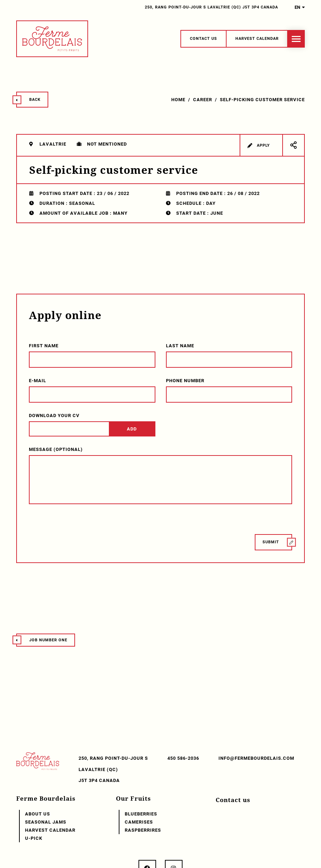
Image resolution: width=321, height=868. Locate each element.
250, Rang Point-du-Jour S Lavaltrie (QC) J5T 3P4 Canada (211, 7)
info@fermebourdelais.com (256, 758)
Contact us (233, 800)
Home (178, 100)
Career (203, 100)
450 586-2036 (183, 758)
